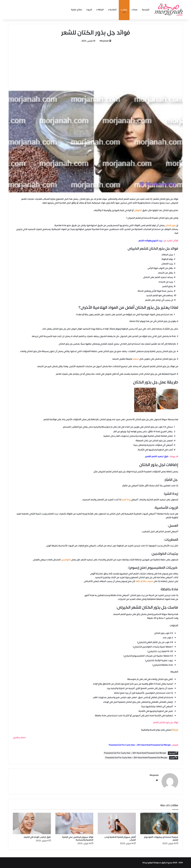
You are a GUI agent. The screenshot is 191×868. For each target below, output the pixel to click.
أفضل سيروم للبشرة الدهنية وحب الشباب (120, 838)
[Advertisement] (95, 65)
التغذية (113, 10)
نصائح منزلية (76, 10)
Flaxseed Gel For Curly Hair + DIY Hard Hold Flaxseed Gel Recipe (140, 745)
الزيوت (89, 10)
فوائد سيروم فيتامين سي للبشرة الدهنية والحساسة (78, 838)
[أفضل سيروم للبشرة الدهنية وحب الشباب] (117, 823)
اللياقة (101, 10)
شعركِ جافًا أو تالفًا (145, 581)
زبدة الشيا (126, 500)
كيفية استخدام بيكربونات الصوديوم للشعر (161, 838)
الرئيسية (146, 10)
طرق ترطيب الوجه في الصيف (37, 837)
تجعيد (136, 359)
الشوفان (138, 210)
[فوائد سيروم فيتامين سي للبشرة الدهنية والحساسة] (74, 823)
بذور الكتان (170, 225)
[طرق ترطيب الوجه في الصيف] (32, 823)
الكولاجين (66, 560)
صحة (135, 10)
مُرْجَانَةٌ (175, 730)
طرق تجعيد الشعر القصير (157, 456)
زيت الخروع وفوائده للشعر (150, 241)
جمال (125, 10)
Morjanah (104, 41)
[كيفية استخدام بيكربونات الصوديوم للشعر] (159, 823)
